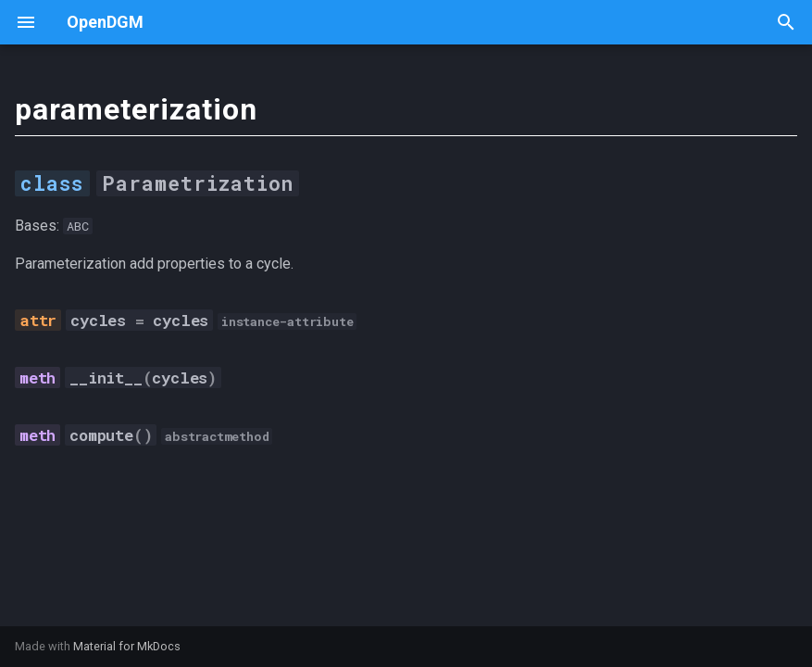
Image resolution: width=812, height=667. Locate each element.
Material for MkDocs (127, 646)
